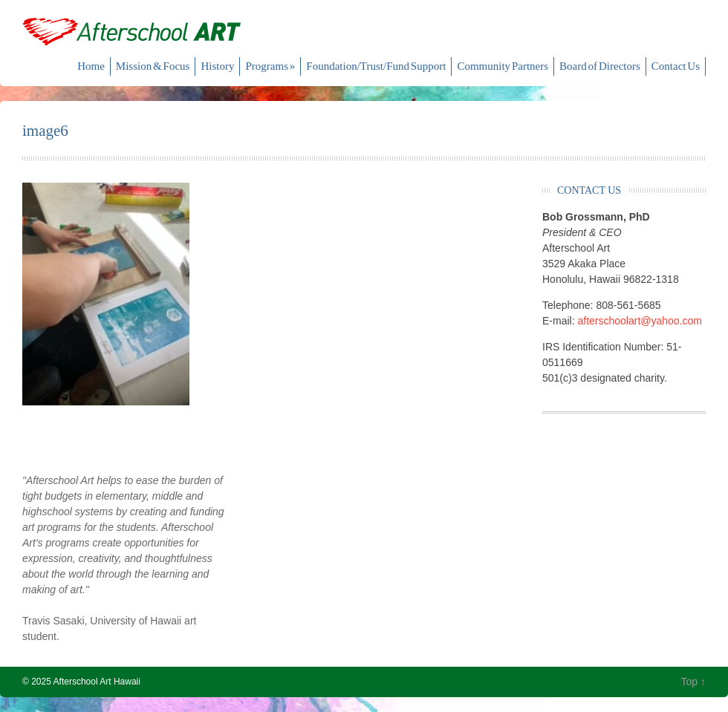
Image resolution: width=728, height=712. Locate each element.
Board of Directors (600, 66)
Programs (270, 66)
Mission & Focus (153, 66)
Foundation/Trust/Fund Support (376, 66)
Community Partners (503, 66)
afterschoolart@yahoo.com (640, 321)
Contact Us (676, 66)
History (217, 66)
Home (91, 66)
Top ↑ (693, 682)
